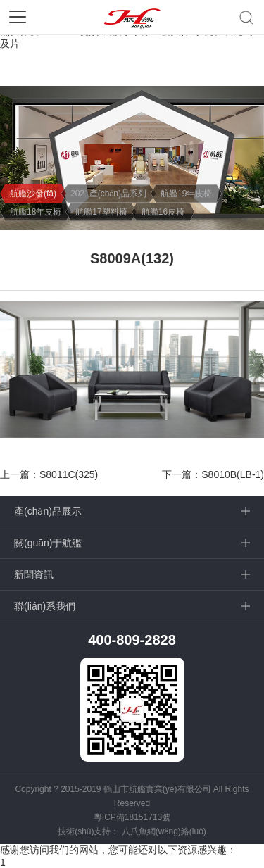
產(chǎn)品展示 (48, 511)
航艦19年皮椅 (186, 194)
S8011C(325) (69, 474)
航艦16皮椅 (163, 212)
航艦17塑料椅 (101, 212)
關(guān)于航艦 (48, 543)
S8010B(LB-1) (233, 474)
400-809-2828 (132, 640)
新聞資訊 (34, 574)
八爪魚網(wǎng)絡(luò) (164, 831)
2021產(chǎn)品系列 (108, 194)
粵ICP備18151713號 (132, 817)
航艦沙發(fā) (33, 194)
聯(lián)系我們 (45, 606)
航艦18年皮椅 (36, 212)
